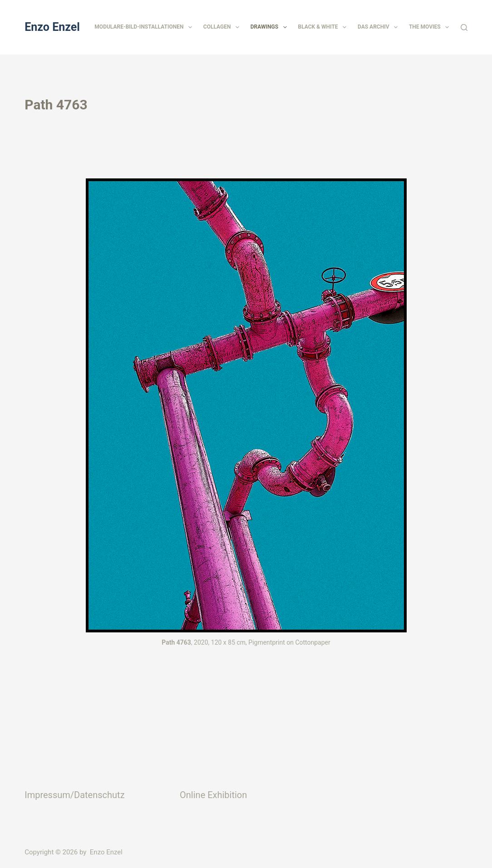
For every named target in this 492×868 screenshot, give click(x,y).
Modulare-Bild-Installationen (145, 27)
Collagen (223, 27)
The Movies (431, 27)
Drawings (271, 27)
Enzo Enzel (52, 27)
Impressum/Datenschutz (74, 795)
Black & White (324, 27)
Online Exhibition (213, 795)
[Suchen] (464, 27)
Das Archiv (379, 27)
